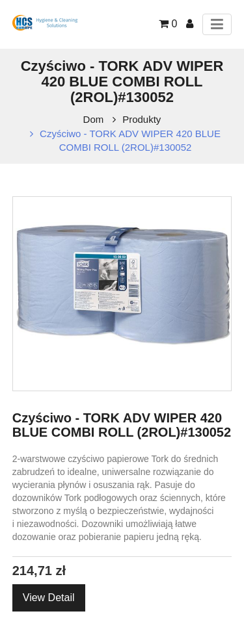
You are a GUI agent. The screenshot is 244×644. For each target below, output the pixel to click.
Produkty (142, 119)
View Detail (49, 598)
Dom (94, 119)
